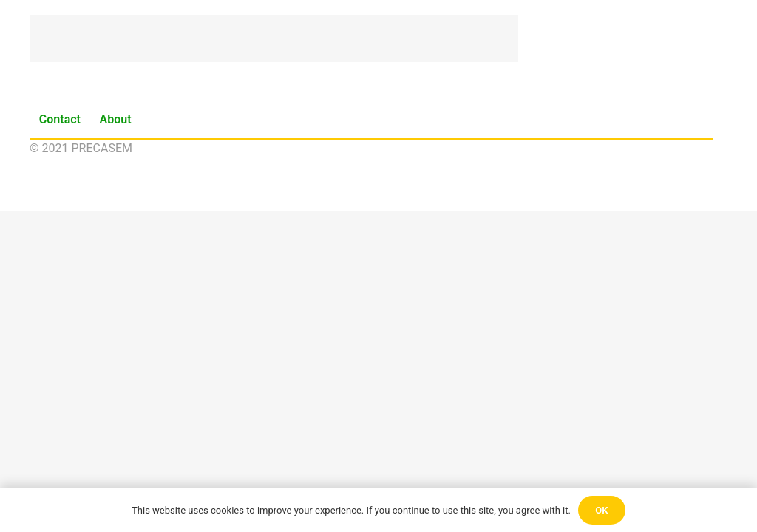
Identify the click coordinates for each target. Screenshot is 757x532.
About (116, 119)
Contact (60, 119)
